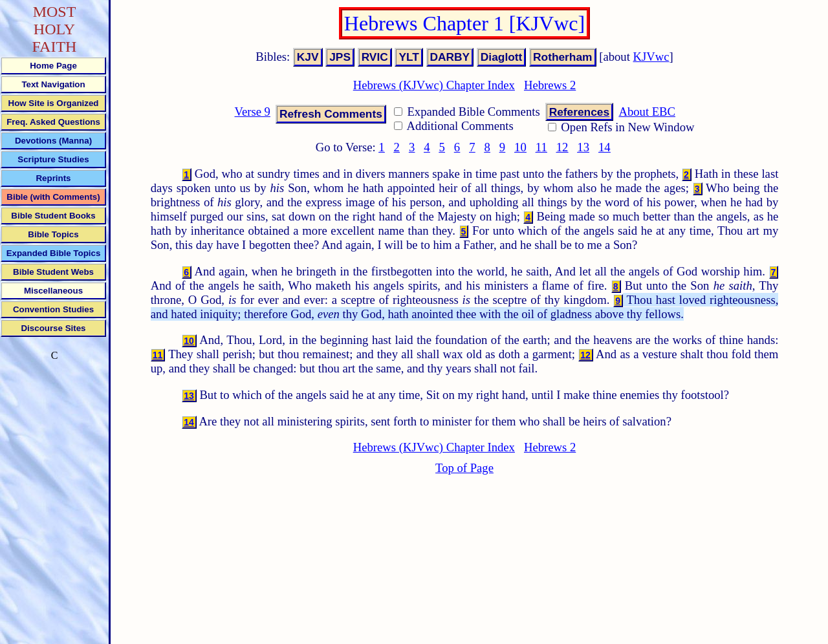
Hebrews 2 (550, 85)
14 (605, 147)
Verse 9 (252, 112)
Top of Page (464, 468)
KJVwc (651, 57)
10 (520, 147)
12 (562, 147)
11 (541, 147)
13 (583, 147)
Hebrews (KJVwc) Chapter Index (434, 85)
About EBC (647, 112)
